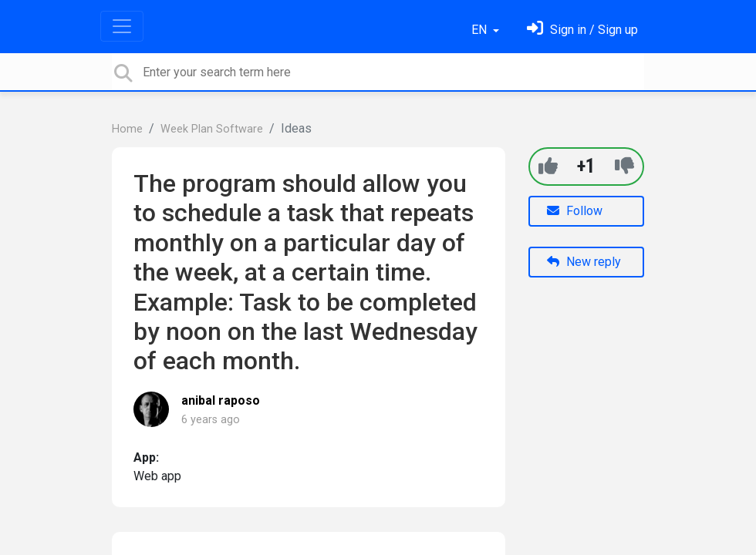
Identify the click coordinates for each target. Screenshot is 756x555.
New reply (584, 262)
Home (127, 129)
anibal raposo (221, 400)
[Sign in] (582, 30)
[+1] (548, 166)
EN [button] (481, 30)
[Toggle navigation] (122, 26)
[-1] (624, 166)
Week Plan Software (212, 129)
